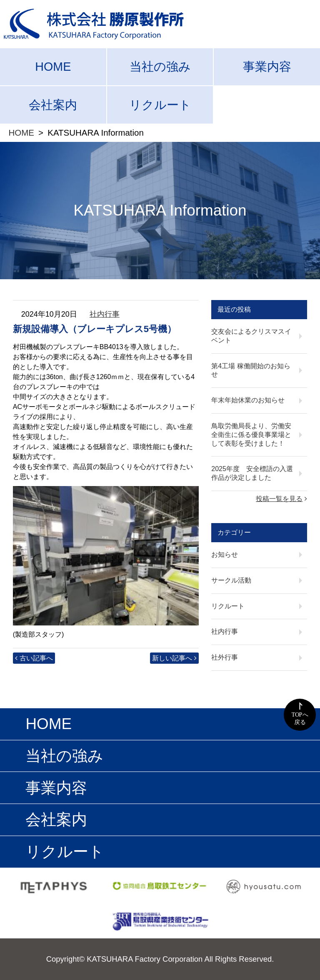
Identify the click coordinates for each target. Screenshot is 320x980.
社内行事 (105, 314)
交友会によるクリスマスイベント (251, 336)
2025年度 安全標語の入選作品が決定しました (252, 473)
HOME (53, 67)
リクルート (160, 105)
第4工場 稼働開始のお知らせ (251, 370)
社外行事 (225, 657)
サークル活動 (231, 580)
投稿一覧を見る (279, 499)
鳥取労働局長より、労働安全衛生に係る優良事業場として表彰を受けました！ (251, 435)
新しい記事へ (172, 658)
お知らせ (225, 555)
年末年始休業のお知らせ (248, 400)
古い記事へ (36, 658)
